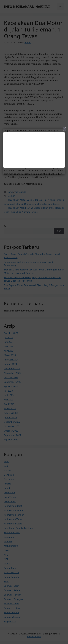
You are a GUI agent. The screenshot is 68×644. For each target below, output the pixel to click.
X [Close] (65, 129)
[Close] (34, 322)
